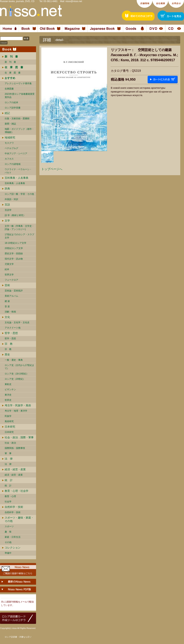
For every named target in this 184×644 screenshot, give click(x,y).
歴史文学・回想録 (14, 254)
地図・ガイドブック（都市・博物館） (19, 131)
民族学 (8, 416)
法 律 (9, 459)
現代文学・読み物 (14, 259)
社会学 (8, 502)
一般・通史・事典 (14, 360)
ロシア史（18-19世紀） (17, 374)
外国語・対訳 (11, 199)
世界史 (8, 400)
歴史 (7, 354)
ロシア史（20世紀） (15, 379)
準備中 (8, 553)
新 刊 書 (10, 62)
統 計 (9, 480)
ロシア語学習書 (13, 108)
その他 (8, 542)
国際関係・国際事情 (15, 448)
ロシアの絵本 (11, 102)
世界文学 (9, 275)
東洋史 (8, 395)
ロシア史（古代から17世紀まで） (19, 367)
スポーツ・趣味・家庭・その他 (19, 519)
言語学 (8, 210)
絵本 (7, 269)
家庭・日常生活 (13, 537)
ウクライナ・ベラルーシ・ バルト (18, 171)
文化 (7, 317)
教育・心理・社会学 (17, 491)
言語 (7, 205)
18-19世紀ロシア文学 (15, 243)
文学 (7, 221)
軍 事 (8, 453)
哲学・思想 (11, 333)
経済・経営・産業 (15, 469)
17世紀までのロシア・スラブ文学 (19, 236)
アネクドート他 (13, 328)
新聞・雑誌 (10, 124)
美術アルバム (11, 296)
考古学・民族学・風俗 (18, 405)
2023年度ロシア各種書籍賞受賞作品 (20, 96)
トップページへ (52, 169)
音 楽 (7, 306)
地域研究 (10, 138)
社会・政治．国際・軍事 (19, 437)
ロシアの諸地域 (13, 164)
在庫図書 (9, 89)
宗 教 (9, 344)
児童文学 (9, 264)
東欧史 (8, 384)
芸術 (7, 285)
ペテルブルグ (11, 148)
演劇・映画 (10, 312)
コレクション (13, 548)
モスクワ (9, 143)
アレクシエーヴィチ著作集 (18, 83)
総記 (7, 113)
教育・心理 (10, 496)
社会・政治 (10, 443)
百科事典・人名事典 (17, 178)
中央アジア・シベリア (16, 154)
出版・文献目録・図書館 (17, 118)
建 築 (7, 301)
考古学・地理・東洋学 (16, 411)
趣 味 (8, 532)
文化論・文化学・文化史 (17, 322)
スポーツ (9, 526)
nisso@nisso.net (74, 1)
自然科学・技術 (14, 507)
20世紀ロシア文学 (14, 248)
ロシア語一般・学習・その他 (19, 194)
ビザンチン (10, 390)
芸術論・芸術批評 (14, 291)
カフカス (9, 159)
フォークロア (11, 280)
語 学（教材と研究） (15, 215)
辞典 (7, 189)
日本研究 (10, 427)
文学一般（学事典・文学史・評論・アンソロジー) (19, 228)
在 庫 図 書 (13, 73)
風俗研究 (9, 421)
